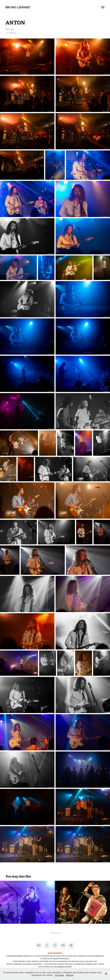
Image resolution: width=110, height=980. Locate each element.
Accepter (60, 975)
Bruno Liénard (18, 7)
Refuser (70, 975)
